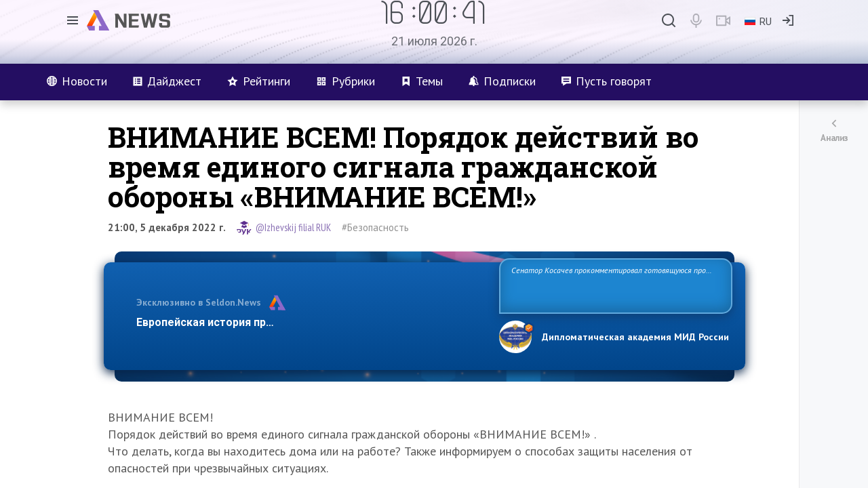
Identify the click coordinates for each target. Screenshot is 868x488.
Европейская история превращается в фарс (253, 322)
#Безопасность (375, 227)
